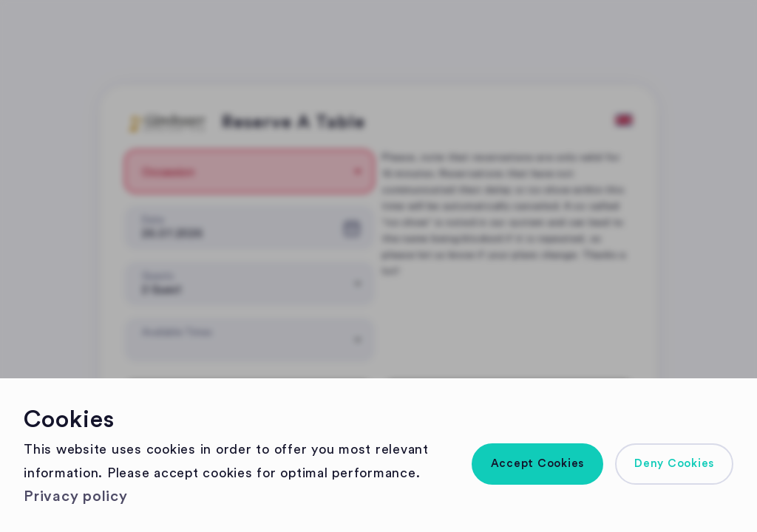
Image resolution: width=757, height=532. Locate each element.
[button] (538, 464)
